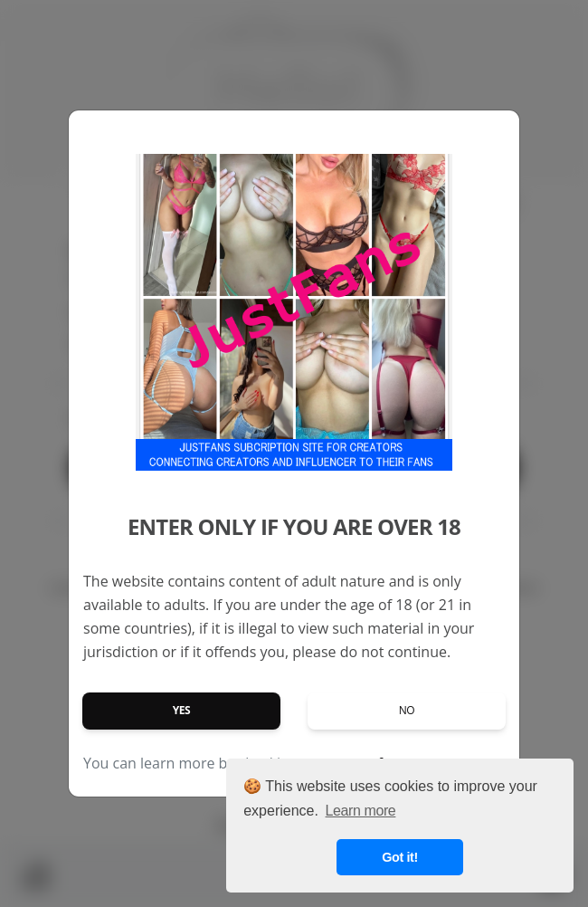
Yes (182, 710)
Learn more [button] (361, 811)
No (407, 710)
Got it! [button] (400, 857)
